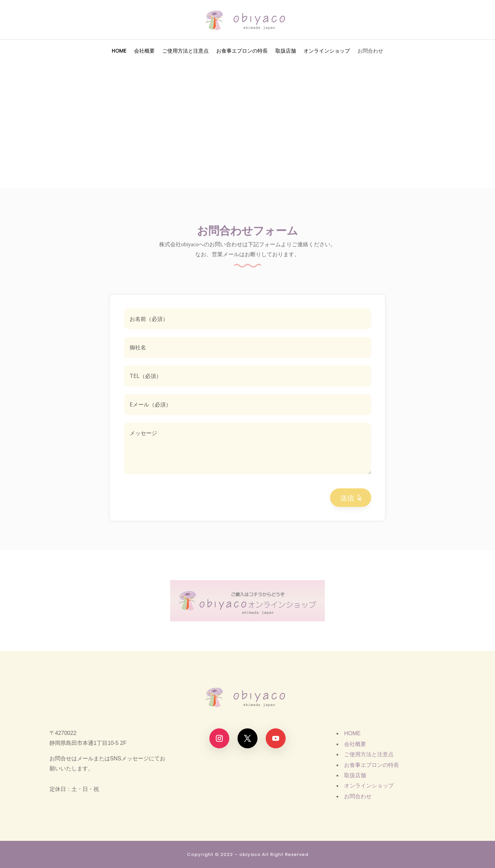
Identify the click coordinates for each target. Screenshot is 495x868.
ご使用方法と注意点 (185, 51)
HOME (119, 51)
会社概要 (144, 51)
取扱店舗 (286, 51)
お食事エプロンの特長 (242, 51)
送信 (347, 498)
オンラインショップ (327, 51)
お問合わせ (370, 51)
